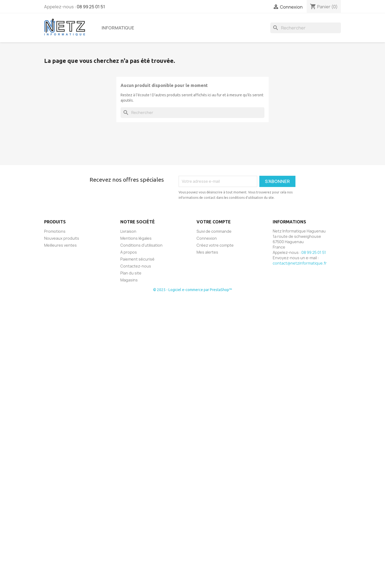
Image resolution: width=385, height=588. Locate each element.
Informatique (118, 28)
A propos (129, 252)
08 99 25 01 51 (91, 7)
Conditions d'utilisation (141, 245)
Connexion (207, 238)
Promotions (55, 231)
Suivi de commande (214, 231)
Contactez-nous (136, 266)
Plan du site (131, 273)
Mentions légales (136, 238)
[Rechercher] (306, 28)
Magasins (129, 280)
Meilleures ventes (60, 245)
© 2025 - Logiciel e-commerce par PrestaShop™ (193, 290)
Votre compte (214, 222)
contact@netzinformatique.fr (300, 263)
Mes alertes (207, 252)
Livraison (128, 231)
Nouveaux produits (62, 238)
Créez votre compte (215, 245)
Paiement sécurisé (137, 259)
